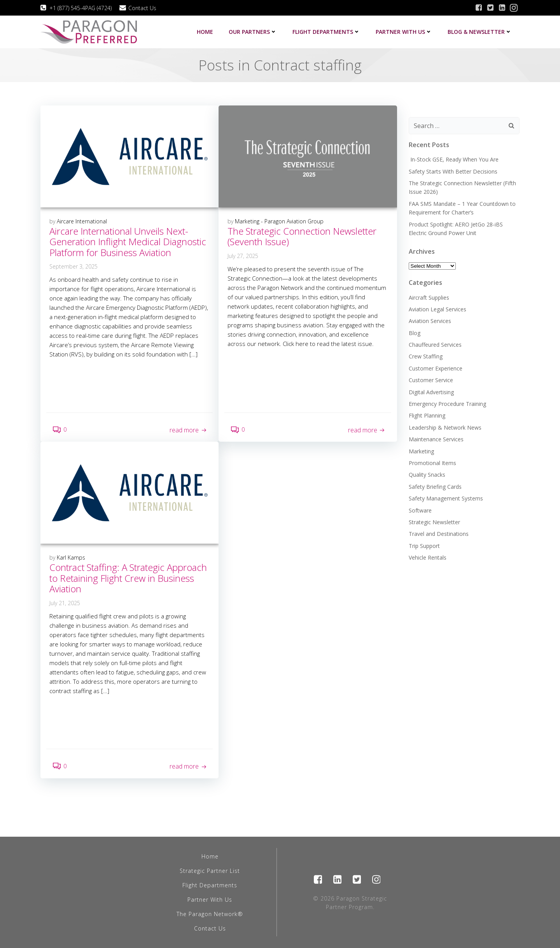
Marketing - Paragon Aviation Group (279, 221)
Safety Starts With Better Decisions (453, 171)
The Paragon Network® (210, 914)
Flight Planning (427, 415)
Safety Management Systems (446, 498)
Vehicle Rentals (428, 557)
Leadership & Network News (445, 427)
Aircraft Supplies (429, 298)
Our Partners (253, 32)
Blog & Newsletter (480, 32)
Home (205, 32)
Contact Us (210, 928)
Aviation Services (430, 321)
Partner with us (404, 32)
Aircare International (82, 221)
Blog (415, 333)
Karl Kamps (71, 557)
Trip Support (424, 546)
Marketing (421, 451)
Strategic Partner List (210, 871)
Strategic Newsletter (434, 522)
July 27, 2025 (243, 256)
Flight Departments (326, 32)
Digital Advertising (431, 392)
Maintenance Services (436, 439)
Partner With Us (210, 900)
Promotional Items (432, 463)
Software (420, 510)
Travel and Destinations (439, 534)
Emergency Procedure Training (447, 404)
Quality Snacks (427, 475)
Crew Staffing (426, 356)
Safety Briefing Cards (435, 487)
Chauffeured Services (435, 345)
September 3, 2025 (73, 266)
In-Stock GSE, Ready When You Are (454, 159)
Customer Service (431, 380)
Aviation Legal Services (437, 309)
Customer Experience (436, 368)
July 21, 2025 (65, 603)
